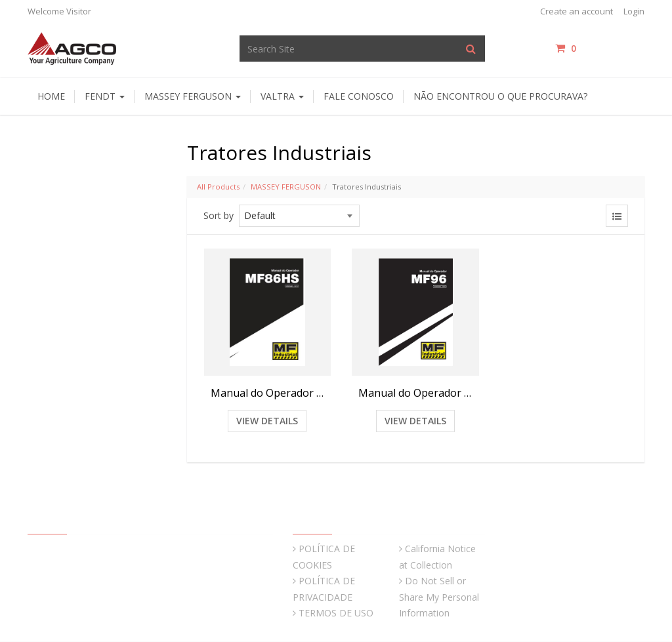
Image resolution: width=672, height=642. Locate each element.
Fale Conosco (359, 96)
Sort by (219, 215)
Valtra (282, 96)
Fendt (105, 96)
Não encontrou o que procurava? (500, 96)
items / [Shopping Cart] (600, 48)
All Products (218, 187)
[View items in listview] (617, 216)
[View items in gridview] (589, 216)
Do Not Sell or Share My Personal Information (439, 597)
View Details (267, 421)
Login (634, 11)
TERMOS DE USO (336, 613)
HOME (51, 96)
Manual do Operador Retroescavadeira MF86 (268, 393)
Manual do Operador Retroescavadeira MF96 (415, 393)
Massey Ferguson (193, 96)
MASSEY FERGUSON (286, 187)
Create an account (577, 11)
